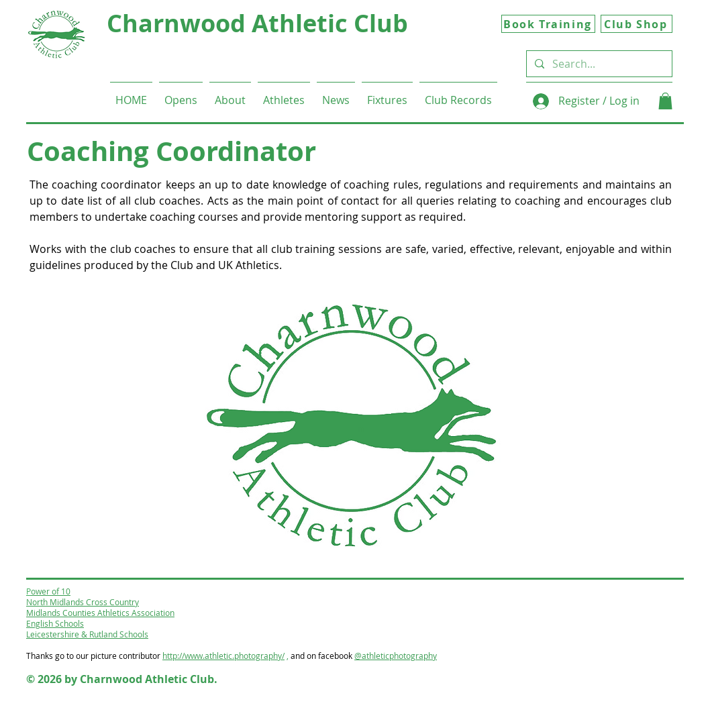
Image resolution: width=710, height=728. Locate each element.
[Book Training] (548, 24)
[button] (230, 94)
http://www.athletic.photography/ (223, 656)
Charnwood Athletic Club (257, 23)
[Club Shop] (637, 24)
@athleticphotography (396, 656)
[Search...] (598, 64)
